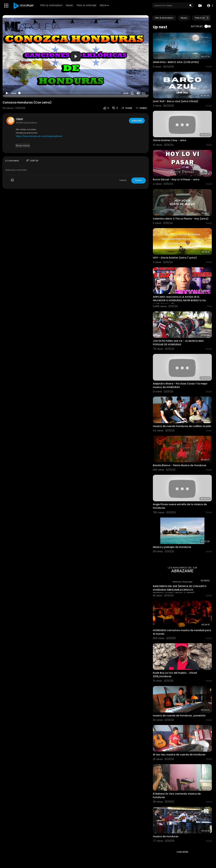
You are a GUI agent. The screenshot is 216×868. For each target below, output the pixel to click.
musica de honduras (166, 836)
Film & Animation (51, 5)
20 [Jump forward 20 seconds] (133, 93)
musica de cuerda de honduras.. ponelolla (179, 716)
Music (70, 5)
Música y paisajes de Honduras (172, 547)
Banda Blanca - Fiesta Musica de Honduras (180, 465)
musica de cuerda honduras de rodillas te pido (182, 426)
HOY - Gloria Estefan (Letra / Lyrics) (175, 258)
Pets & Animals (87, 5)
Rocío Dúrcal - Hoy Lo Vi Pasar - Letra (176, 179)
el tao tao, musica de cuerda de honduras (179, 755)
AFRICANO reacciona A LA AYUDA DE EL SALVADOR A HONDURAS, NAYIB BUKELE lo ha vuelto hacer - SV (179, 300)
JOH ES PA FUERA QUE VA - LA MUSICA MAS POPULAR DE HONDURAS (178, 343)
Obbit (19, 119)
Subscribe (137, 121)
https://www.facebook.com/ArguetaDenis (39, 136)
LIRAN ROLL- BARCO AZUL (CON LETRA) (176, 62)
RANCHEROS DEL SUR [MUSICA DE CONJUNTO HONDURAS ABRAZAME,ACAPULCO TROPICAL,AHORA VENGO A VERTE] (180, 590)
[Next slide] (207, 18)
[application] (76, 56)
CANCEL (123, 180)
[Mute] (138, 93)
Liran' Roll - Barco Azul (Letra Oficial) (175, 101)
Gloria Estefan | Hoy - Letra (170, 140)
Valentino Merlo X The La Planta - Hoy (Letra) (181, 219)
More (104, 5)
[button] (210, 6)
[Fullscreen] (144, 93)
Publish (139, 180)
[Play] (7, 93)
